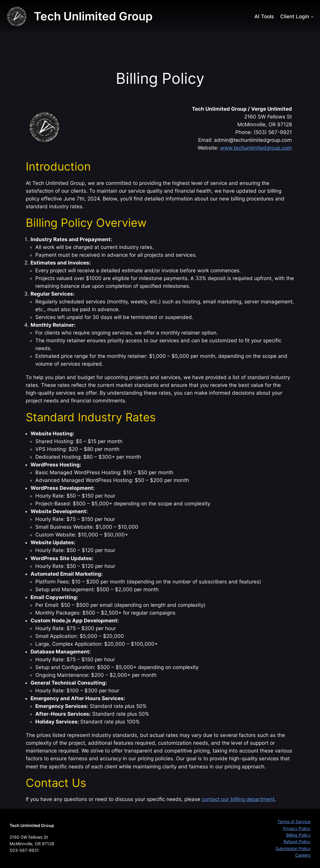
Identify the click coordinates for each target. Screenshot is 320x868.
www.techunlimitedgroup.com (256, 148)
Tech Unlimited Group (93, 16)
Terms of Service (294, 821)
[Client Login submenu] (312, 16)
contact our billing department (238, 799)
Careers (303, 855)
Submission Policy (293, 848)
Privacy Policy (297, 828)
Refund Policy (297, 842)
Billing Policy (298, 835)
